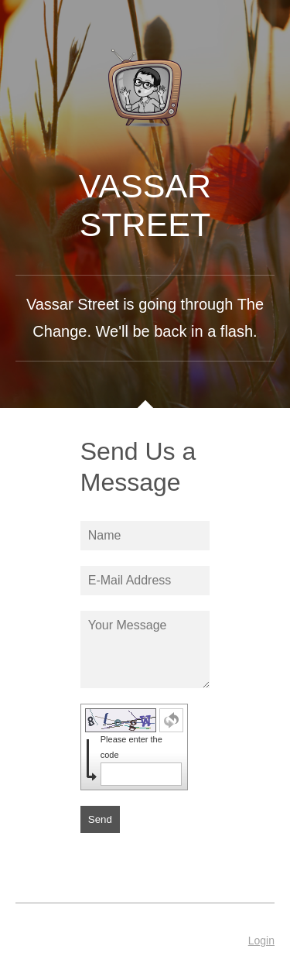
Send (100, 819)
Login (261, 941)
